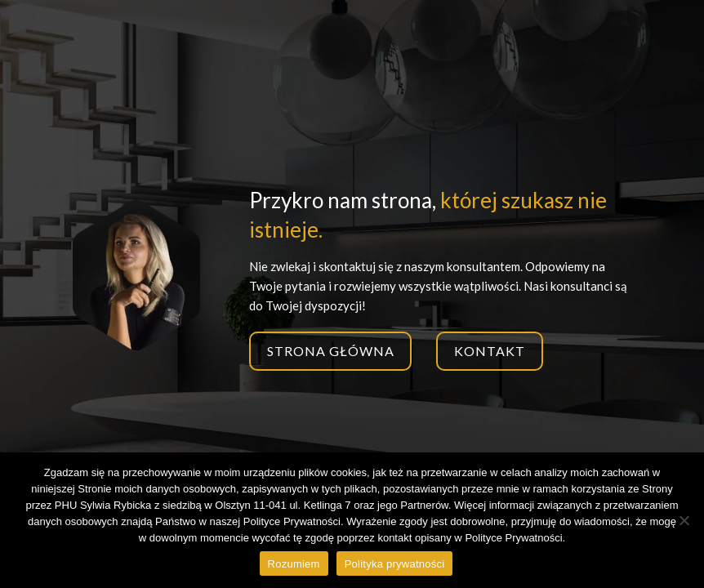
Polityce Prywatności (513, 538)
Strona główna (330, 351)
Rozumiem (294, 564)
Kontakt (490, 351)
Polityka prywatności (395, 564)
